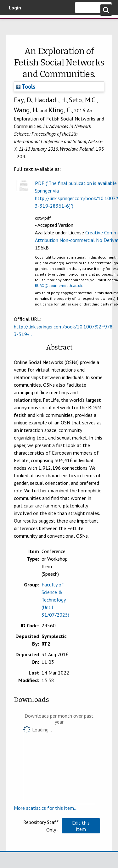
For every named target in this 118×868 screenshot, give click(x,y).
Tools (26, 87)
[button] (81, 826)
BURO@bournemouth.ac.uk (59, 286)
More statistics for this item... (46, 808)
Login (15, 8)
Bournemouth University (14, 24)
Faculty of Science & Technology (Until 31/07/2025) (55, 600)
